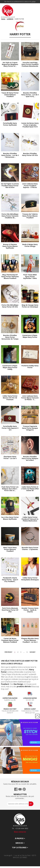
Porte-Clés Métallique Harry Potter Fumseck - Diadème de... (10, 216)
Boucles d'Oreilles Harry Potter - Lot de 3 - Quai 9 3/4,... (30, 95)
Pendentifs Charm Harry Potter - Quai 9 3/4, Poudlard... (10, 580)
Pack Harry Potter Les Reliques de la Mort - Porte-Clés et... (10, 489)
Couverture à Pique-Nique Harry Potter (30, 336)
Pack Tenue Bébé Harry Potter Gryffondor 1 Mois (30, 277)
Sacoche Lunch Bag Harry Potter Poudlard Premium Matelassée (30, 64)
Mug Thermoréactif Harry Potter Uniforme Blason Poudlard (10, 277)
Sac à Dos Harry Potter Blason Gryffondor (10, 518)
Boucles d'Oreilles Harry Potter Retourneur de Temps (10, 337)
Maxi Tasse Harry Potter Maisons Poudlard (10, 549)
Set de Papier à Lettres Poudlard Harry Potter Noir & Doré (10, 186)
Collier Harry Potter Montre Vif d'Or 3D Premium (10, 398)
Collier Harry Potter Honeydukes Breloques (30, 579)
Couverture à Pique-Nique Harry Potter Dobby (10, 368)
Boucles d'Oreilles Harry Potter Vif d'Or (30, 154)
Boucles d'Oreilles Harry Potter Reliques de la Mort (30, 458)
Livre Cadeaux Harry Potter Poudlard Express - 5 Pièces (30, 186)
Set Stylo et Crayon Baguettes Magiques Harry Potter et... (10, 64)
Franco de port (10, 709)
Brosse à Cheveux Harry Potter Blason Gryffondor (10, 246)
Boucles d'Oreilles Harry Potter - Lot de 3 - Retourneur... (10, 155)
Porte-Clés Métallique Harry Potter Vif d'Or (10, 306)
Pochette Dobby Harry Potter (30, 367)
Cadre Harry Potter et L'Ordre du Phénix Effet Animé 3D (30, 489)
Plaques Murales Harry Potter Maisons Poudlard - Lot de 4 (30, 640)
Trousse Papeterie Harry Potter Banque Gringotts (30, 428)
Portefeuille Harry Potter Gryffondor (10, 124)
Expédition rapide (10, 698)
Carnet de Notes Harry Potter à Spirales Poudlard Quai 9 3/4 (30, 125)
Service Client (30, 709)
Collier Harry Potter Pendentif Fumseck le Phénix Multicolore (30, 519)
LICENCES (10, 19)
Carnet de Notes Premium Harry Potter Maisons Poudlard (10, 640)
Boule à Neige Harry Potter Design (30, 245)
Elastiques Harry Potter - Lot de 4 (10, 458)
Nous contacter (20, 832)
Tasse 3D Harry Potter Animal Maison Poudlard (10, 95)
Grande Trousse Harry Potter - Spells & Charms (30, 610)
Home (3, 19)
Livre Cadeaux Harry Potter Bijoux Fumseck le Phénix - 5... (30, 398)
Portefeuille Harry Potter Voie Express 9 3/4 (10, 428)
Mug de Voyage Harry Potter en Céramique (30, 306)
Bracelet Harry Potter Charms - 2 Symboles (30, 549)
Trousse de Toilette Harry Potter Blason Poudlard (30, 216)
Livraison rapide (30, 698)
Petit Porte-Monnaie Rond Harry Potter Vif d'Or (10, 610)
